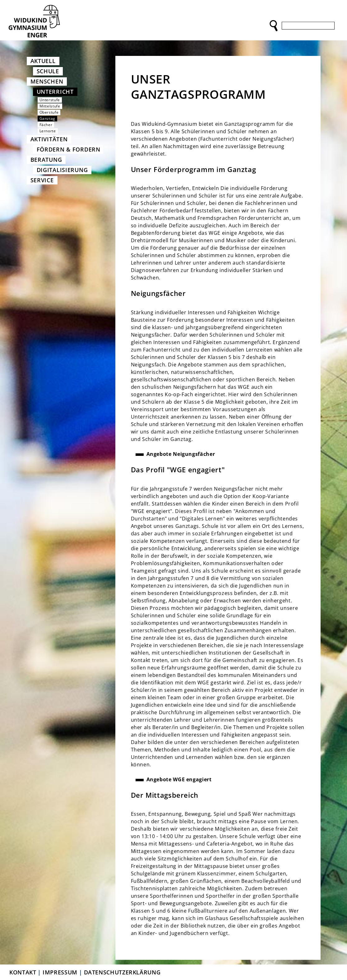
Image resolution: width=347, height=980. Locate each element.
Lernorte (48, 131)
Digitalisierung (62, 170)
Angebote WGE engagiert (179, 779)
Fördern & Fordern (69, 149)
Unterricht (55, 92)
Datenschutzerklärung (122, 972)
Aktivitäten (49, 139)
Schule (48, 71)
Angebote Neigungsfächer (181, 454)
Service (42, 180)
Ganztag (47, 118)
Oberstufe (49, 112)
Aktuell (43, 61)
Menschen (47, 81)
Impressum (60, 972)
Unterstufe (50, 100)
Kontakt (23, 972)
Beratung (46, 160)
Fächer (46, 125)
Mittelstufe (50, 106)
